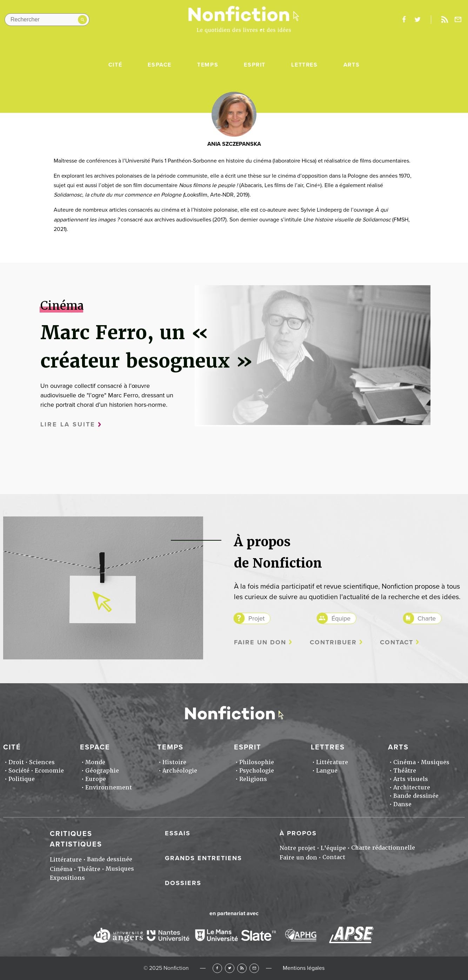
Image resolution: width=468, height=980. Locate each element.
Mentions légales (304, 968)
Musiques (435, 762)
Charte (427, 618)
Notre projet (297, 848)
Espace (160, 65)
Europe (96, 779)
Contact (397, 642)
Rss (444, 20)
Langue (327, 771)
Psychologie (257, 771)
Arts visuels (411, 779)
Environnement (109, 787)
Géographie (102, 771)
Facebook (217, 968)
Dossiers (183, 883)
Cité (115, 65)
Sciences (42, 762)
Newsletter (458, 20)
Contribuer (333, 642)
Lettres (304, 65)
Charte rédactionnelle (383, 848)
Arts (352, 65)
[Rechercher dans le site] (47, 20)
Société (19, 771)
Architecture (412, 787)
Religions (253, 779)
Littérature (332, 762)
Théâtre (405, 771)
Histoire (174, 762)
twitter (417, 20)
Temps (208, 65)
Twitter (230, 968)
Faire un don (260, 642)
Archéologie (180, 771)
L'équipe (333, 848)
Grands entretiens (203, 858)
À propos (298, 833)
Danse (402, 804)
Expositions (67, 878)
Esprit (255, 65)
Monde (95, 762)
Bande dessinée (416, 796)
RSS (242, 968)
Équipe (341, 618)
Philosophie (257, 762)
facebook (404, 20)
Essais (178, 833)
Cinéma (405, 762)
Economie (49, 771)
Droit (16, 762)
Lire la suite (68, 424)
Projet (256, 618)
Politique (22, 779)
